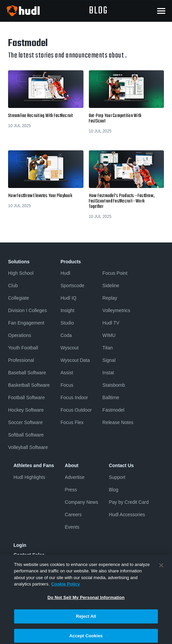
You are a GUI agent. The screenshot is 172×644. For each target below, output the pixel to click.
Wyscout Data (75, 360)
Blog (113, 490)
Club (13, 286)
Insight (67, 310)
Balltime (111, 397)
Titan (108, 348)
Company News (82, 502)
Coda (66, 335)
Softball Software (26, 435)
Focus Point (115, 273)
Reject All (86, 622)
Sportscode (73, 286)
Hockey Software (26, 410)
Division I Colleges (27, 310)
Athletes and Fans (34, 465)
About (72, 465)
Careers (73, 515)
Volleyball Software (28, 447)
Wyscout (70, 348)
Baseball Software (27, 373)
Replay (110, 298)
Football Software (26, 397)
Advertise (75, 477)
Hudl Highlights (29, 477)
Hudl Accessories (127, 515)
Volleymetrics (116, 310)
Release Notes (118, 422)
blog (98, 11)
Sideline (111, 286)
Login (20, 545)
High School (21, 273)
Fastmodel (113, 410)
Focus (67, 385)
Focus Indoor (74, 397)
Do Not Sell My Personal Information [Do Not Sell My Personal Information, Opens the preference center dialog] (86, 602)
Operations (20, 335)
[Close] (161, 570)
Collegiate (19, 298)
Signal (109, 360)
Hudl (65, 273)
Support (117, 477)
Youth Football (23, 348)
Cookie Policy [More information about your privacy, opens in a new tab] (65, 589)
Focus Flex (72, 422)
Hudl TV (111, 323)
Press (71, 490)
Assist (67, 373)
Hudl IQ (68, 298)
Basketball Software (29, 385)
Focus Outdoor (76, 410)
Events (72, 527)
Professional (21, 360)
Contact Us (121, 465)
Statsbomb (114, 385)
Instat (108, 373)
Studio (67, 323)
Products (71, 262)
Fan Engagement (26, 323)
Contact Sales (29, 555)
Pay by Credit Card (129, 502)
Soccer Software (25, 422)
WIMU (109, 335)
